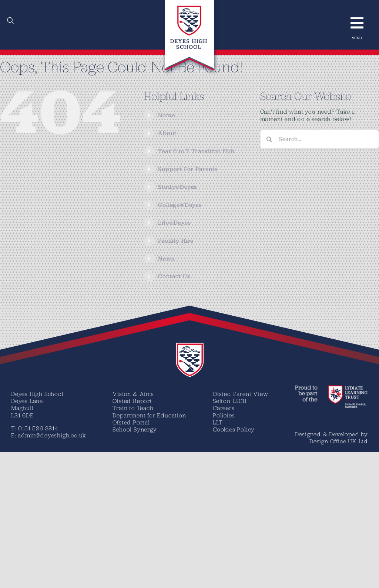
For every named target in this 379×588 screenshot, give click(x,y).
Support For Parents (188, 169)
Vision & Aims (133, 394)
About (167, 133)
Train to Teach (133, 408)
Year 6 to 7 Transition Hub (196, 151)
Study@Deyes (177, 187)
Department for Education (149, 415)
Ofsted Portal (131, 422)
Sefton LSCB (230, 401)
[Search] (269, 139)
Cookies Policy (234, 429)
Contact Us (174, 276)
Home (166, 115)
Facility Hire (176, 241)
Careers (224, 408)
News (166, 258)
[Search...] (320, 139)
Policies (224, 415)
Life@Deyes (174, 223)
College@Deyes (180, 205)
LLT (218, 422)
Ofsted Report (132, 401)
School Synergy (135, 429)
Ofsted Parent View (240, 394)
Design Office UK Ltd (339, 441)
